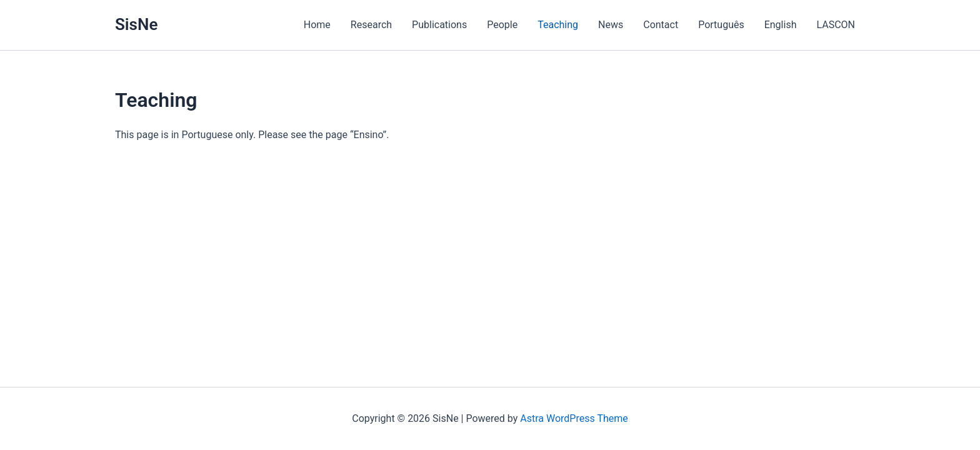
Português (721, 25)
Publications (439, 25)
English (781, 25)
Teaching (558, 25)
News (611, 25)
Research (371, 25)
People (502, 25)
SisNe (136, 24)
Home (317, 25)
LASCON (836, 25)
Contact (661, 25)
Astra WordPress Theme (574, 418)
